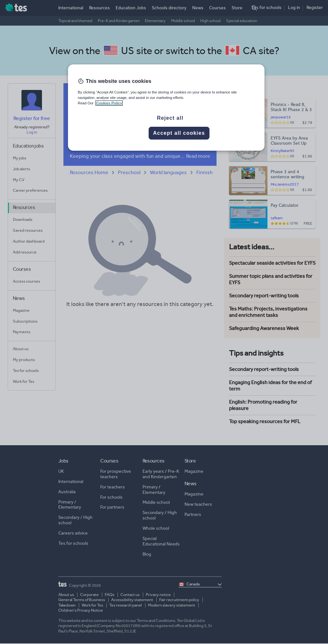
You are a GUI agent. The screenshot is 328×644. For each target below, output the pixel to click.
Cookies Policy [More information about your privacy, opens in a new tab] (109, 103)
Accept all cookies (179, 133)
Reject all (170, 118)
